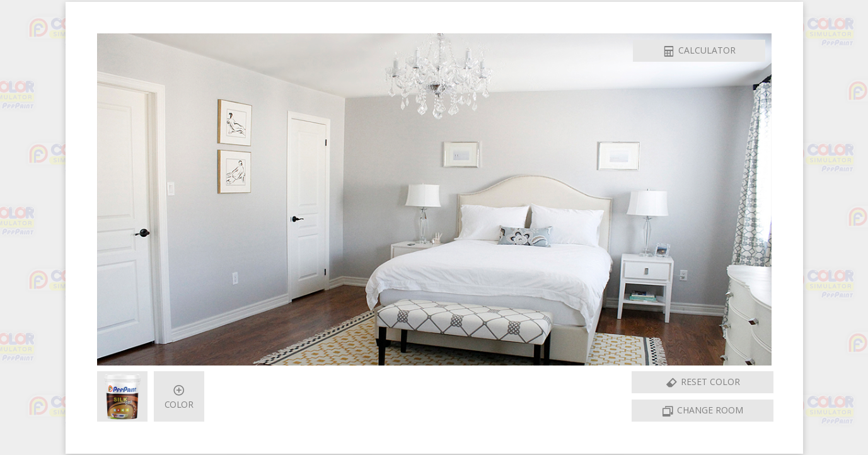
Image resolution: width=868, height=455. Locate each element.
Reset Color (703, 383)
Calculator (699, 52)
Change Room (702, 412)
